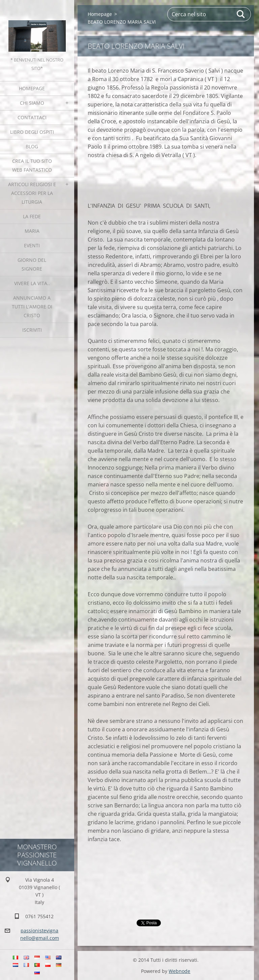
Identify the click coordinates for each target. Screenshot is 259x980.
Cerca (241, 14)
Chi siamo (32, 103)
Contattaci (32, 117)
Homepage (32, 88)
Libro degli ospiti (32, 132)
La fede (32, 216)
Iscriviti (32, 330)
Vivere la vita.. (32, 283)
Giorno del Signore (32, 264)
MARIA (32, 231)
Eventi (32, 245)
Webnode (179, 971)
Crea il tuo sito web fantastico (32, 165)
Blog (32, 146)
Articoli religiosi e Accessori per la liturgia (32, 193)
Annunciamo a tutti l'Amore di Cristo (32, 307)
